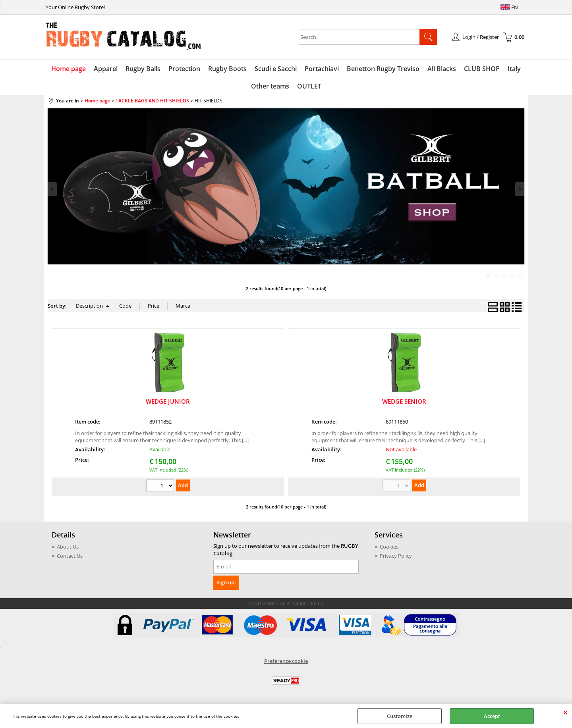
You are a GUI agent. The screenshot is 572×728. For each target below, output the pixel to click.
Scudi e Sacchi (276, 69)
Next (519, 189)
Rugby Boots (227, 69)
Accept (492, 716)
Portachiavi (322, 69)
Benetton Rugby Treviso (383, 69)
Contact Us (70, 556)
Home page (69, 69)
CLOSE (565, 712)
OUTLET (309, 86)
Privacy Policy (396, 556)
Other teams (270, 86)
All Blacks (442, 69)
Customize (400, 716)
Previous (53, 189)
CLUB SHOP (482, 69)
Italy (514, 69)
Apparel (106, 69)
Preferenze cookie (286, 661)
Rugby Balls (143, 69)
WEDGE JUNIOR (168, 401)
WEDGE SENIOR (404, 401)
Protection (184, 69)
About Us (68, 547)
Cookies (389, 547)
